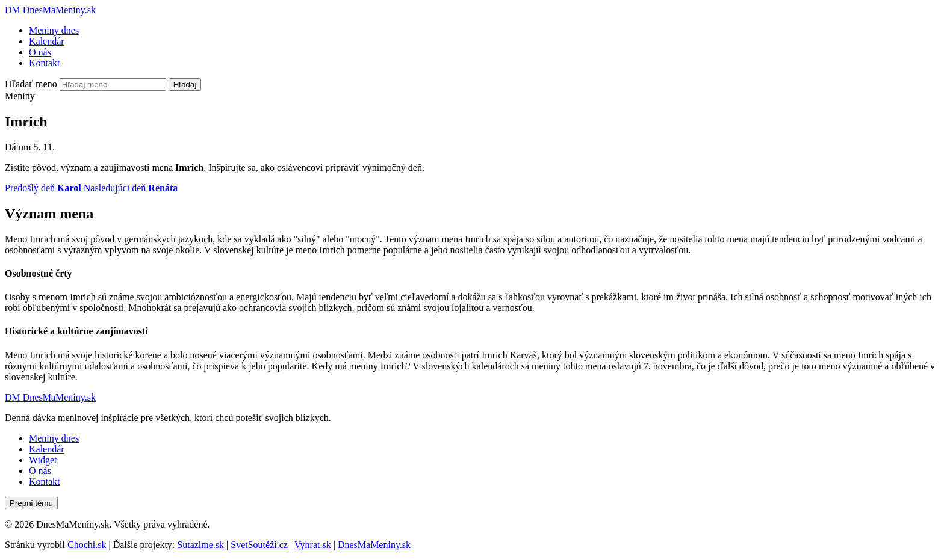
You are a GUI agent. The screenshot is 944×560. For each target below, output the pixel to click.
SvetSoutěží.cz (259, 545)
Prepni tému (31, 503)
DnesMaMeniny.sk (374, 545)
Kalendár (47, 41)
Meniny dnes (54, 30)
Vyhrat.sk (313, 545)
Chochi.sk (87, 545)
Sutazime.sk (200, 545)
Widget (43, 460)
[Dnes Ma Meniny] (50, 10)
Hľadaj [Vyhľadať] (185, 85)
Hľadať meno (31, 84)
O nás (40, 52)
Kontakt (45, 63)
